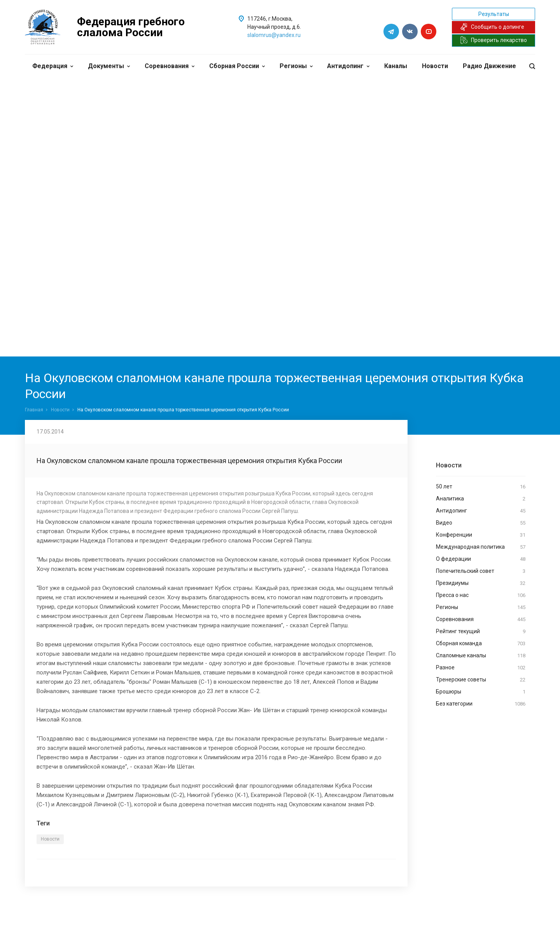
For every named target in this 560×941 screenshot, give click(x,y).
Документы (109, 66)
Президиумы (481, 583)
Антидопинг (348, 66)
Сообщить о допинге (492, 27)
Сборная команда (481, 644)
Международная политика (481, 547)
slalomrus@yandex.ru (274, 35)
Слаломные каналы (481, 656)
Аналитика (481, 499)
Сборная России (237, 66)
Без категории (481, 704)
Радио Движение (489, 66)
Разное (481, 668)
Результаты (494, 14)
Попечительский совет (481, 571)
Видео (481, 523)
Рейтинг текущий (481, 632)
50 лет (481, 487)
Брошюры (481, 692)
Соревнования (170, 66)
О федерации (481, 559)
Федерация (53, 66)
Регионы (296, 66)
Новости (435, 66)
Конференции (481, 535)
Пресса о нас (481, 595)
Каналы (396, 66)
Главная (34, 410)
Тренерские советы (481, 680)
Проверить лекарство (493, 40)
